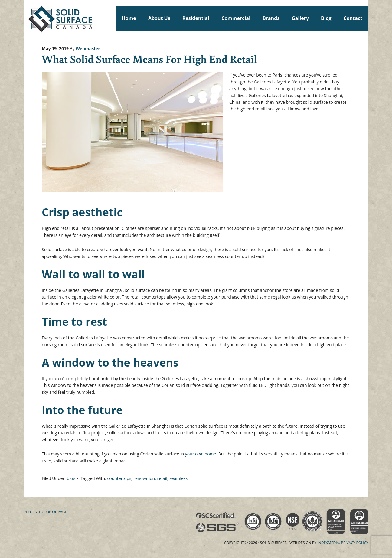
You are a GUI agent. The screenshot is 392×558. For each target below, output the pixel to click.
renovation (144, 478)
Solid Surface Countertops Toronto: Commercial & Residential (26, 18)
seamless (178, 478)
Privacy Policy (355, 543)
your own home (201, 454)
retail (162, 478)
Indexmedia (328, 543)
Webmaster (88, 49)
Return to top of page (45, 512)
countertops (119, 478)
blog (71, 478)
